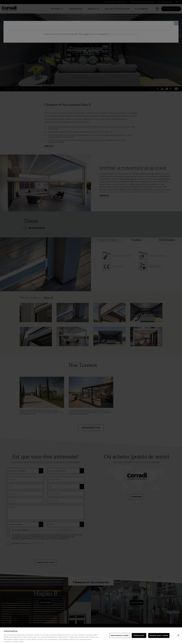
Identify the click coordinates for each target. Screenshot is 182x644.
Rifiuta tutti (139, 635)
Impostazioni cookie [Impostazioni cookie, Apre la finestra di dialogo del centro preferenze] (119, 635)
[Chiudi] (178, 635)
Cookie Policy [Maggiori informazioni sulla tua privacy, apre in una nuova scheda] (18, 642)
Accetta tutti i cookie (159, 635)
